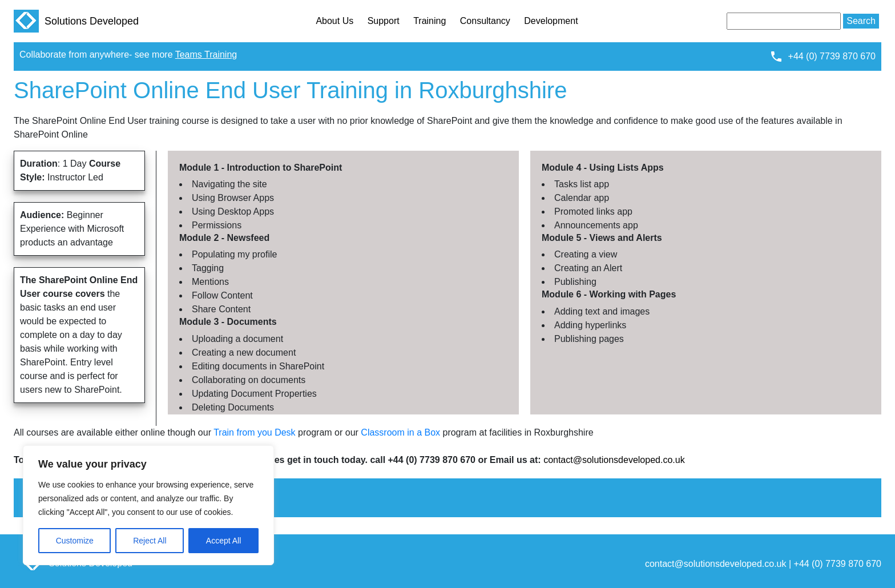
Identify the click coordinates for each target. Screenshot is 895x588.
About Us (334, 21)
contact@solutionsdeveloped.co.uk (614, 460)
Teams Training (206, 55)
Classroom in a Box (400, 432)
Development (551, 21)
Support (384, 21)
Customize (75, 541)
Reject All (150, 541)
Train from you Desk (254, 432)
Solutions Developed (76, 21)
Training (430, 21)
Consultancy (485, 21)
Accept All (223, 541)
